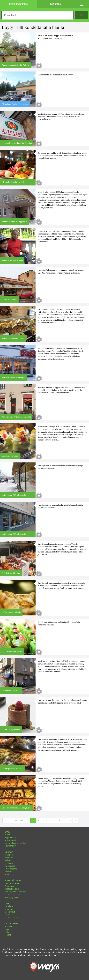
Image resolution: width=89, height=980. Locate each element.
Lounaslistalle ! (12, 918)
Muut (7, 875)
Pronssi (8, 927)
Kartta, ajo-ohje (12, 898)
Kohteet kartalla (12, 889)
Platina (8, 935)
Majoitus (9, 855)
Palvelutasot (11, 846)
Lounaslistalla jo (12, 895)
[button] (82, 4)
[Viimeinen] (75, 820)
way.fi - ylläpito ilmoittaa (15, 843)
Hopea (8, 929)
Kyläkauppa (10, 866)
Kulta (7, 932)
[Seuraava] (70, 820)
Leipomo (9, 863)
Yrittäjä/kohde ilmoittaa (15, 892)
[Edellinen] (10, 820)
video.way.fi (10, 912)
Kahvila (8, 860)
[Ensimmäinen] (5, 820)
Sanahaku (9, 886)
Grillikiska (9, 872)
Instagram (10, 909)
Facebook (9, 906)
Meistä (8, 835)
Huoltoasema (11, 869)
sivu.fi (7, 915)
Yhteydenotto (11, 840)
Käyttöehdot (10, 837)
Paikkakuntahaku (13, 883)
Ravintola (9, 858)
